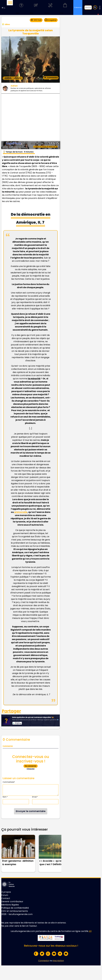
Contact (6, 898)
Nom (5, 797)
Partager (11, 711)
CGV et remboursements (15, 911)
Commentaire (9, 782)
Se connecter (31, 766)
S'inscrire (31, 769)
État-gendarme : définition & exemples (18, 863)
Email (35, 797)
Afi (90, 931)
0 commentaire (51, 78)
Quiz (21, 7)
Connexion (44, 961)
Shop (65, 7)
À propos (6, 892)
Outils (50, 7)
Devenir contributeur (12, 902)
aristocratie (21, 512)
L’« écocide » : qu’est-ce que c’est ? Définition (53, 863)
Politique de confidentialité (15, 908)
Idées (7, 24)
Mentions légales (10, 905)
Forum (5, 895)
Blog (36, 7)
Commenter (8, 746)
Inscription (58, 961)
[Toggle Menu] (10, 3)
